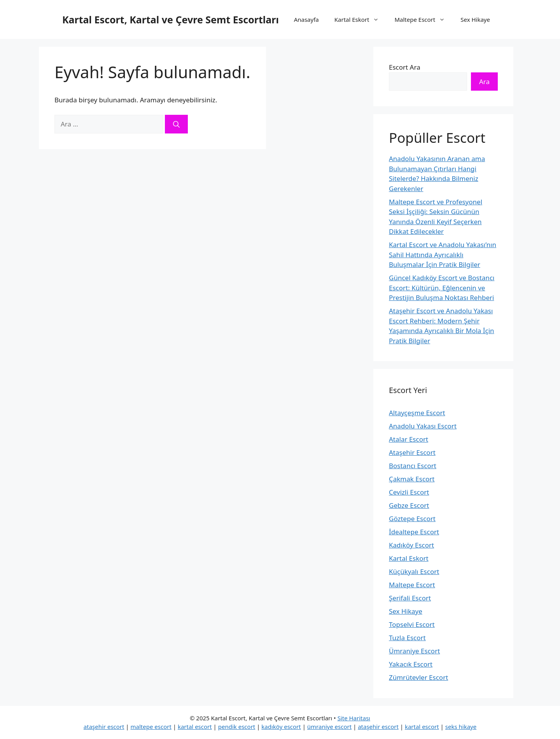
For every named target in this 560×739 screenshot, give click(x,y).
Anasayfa (306, 19)
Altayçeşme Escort (417, 413)
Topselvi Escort (412, 624)
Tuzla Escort (407, 638)
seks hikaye (461, 727)
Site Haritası (354, 718)
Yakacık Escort (411, 664)
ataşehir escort (104, 727)
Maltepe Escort (423, 19)
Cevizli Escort (409, 492)
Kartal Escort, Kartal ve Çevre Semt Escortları (171, 19)
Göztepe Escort (412, 519)
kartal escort (195, 727)
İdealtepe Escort (414, 532)
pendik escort (237, 727)
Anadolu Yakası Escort (423, 426)
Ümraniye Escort (414, 651)
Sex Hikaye (475, 19)
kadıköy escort (281, 727)
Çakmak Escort (412, 479)
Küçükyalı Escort (414, 571)
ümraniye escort (329, 727)
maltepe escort (151, 727)
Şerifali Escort (410, 598)
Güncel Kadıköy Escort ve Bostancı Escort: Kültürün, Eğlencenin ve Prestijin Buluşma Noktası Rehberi (442, 288)
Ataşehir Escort (412, 452)
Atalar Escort (409, 439)
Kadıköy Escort (411, 545)
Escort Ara (405, 67)
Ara (484, 82)
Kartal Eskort (361, 19)
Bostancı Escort (413, 466)
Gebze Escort (409, 505)
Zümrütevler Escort (418, 677)
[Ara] (176, 124)
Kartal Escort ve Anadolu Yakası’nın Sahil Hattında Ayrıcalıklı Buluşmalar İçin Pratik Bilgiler (443, 255)
